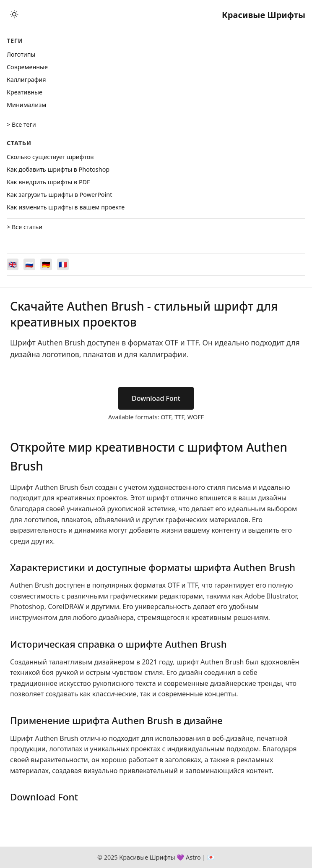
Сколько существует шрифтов (50, 157)
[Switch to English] (13, 264)
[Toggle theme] (14, 15)
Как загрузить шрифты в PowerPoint (59, 195)
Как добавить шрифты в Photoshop (58, 169)
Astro (193, 857)
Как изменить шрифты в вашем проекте (66, 207)
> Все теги (21, 124)
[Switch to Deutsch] (46, 264)
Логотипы (21, 54)
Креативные (25, 92)
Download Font (156, 398)
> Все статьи (25, 227)
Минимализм (26, 105)
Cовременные (27, 67)
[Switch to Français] (63, 264)
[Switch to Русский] (29, 264)
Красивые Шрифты (264, 15)
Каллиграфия (26, 80)
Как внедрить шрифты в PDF (48, 182)
